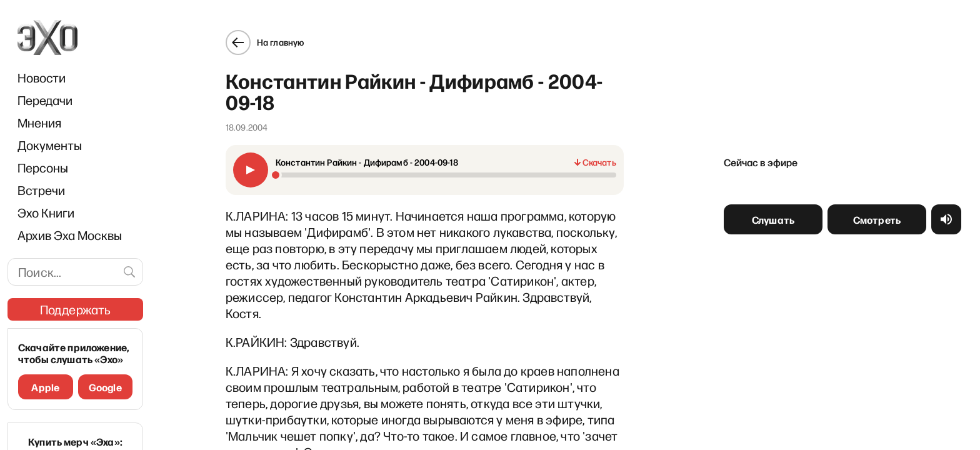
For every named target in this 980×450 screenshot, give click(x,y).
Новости (42, 77)
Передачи (45, 100)
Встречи (41, 190)
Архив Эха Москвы (70, 235)
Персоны (43, 167)
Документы (50, 145)
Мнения (39, 122)
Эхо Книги (46, 212)
